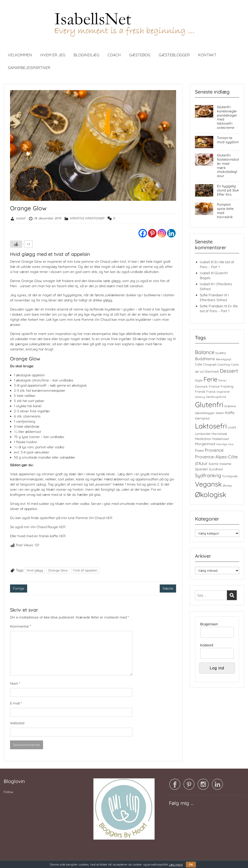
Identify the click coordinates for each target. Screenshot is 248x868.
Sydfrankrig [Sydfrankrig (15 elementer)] (208, 475)
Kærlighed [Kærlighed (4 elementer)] (202, 418)
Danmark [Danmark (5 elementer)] (212, 371)
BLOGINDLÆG (86, 55)
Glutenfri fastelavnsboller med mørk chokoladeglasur (228, 166)
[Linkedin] (171, 233)
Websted (17, 723)
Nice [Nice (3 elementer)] (231, 444)
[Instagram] (162, 233)
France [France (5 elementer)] (214, 386)
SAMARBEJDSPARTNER (29, 68)
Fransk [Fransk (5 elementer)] (200, 392)
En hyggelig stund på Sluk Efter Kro (228, 190)
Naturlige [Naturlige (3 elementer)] (222, 444)
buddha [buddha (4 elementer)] (221, 353)
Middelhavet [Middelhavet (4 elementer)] (221, 439)
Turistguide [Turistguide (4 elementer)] (230, 476)
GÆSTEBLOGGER (174, 55)
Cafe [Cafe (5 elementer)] (199, 364)
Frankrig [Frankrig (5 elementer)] (227, 386)
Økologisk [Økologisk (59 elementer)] (211, 494)
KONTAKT (207, 55)
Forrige (19, 588)
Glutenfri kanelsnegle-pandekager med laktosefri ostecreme (227, 117)
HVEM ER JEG (53, 55)
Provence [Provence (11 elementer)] (214, 450)
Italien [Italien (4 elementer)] (220, 413)
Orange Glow (58, 570)
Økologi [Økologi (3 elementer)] (227, 486)
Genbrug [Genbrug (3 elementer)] (200, 397)
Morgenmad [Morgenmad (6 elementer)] (205, 444)
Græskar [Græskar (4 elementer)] (230, 406)
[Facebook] (143, 233)
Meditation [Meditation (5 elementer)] (203, 439)
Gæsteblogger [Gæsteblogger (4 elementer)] (205, 413)
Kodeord (207, 645)
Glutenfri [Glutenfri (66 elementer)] (209, 404)
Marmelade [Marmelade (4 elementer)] (219, 434)
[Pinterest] (152, 233)
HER (108, 518)
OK (191, 864)
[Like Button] (16, 244)
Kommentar (20, 626)
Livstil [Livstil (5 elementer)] (232, 427)
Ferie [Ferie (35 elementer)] (210, 379)
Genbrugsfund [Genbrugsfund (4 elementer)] (216, 397)
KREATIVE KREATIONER (87, 218)
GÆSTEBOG (140, 55)
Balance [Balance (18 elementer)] (205, 352)
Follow (8, 792)
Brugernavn (209, 624)
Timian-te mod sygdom (228, 140)
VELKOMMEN (20, 55)
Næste (168, 588)
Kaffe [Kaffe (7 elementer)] (230, 413)
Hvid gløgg (35, 570)
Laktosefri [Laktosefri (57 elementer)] (211, 426)
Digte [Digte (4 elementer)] (199, 380)
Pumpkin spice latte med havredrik (225, 211)
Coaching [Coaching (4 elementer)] (223, 364)
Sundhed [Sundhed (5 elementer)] (216, 469)
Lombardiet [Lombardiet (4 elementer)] (203, 434)
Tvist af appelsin (85, 570)
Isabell (21, 218)
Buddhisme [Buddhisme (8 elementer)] (205, 359)
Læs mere (176, 864)
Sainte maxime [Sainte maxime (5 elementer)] (220, 464)
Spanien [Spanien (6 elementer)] (201, 469)
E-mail (16, 703)
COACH (114, 55)
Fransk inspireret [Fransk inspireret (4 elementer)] (218, 392)
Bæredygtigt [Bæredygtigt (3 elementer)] (224, 359)
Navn (15, 683)
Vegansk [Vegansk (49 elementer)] (208, 484)
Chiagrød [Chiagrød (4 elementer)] (210, 364)
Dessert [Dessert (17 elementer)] (229, 371)
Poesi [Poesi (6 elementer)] (199, 451)
